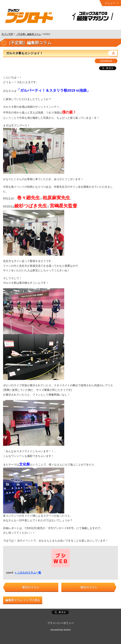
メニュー (110, 3)
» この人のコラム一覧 (28, 573)
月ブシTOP (7, 34)
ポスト (60, 612)
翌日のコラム (31, 587)
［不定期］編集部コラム (28, 34)
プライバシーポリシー (61, 623)
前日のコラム (89, 587)
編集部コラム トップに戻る (23, 600)
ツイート (108, 68)
